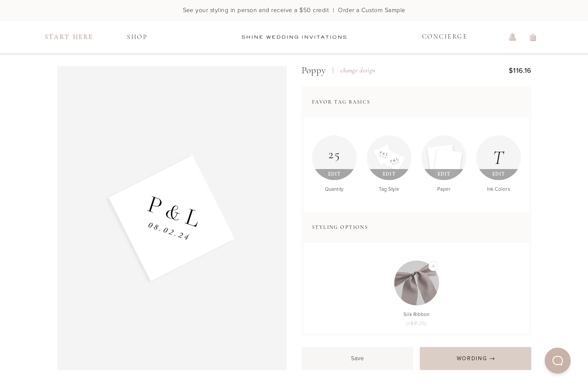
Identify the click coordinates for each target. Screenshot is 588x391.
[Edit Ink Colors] (498, 158)
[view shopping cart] (533, 37)
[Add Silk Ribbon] (433, 266)
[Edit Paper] (444, 158)
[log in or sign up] (513, 37)
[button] (558, 361)
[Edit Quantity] (334, 158)
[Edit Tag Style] (389, 158)
